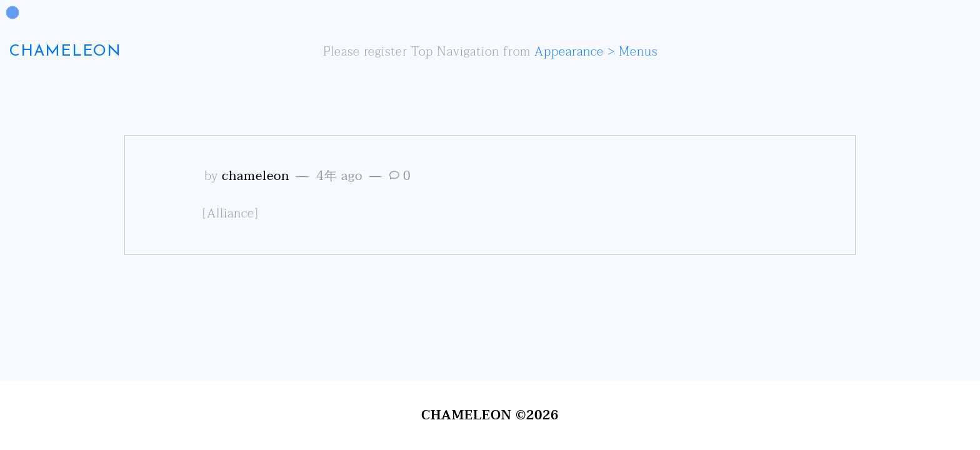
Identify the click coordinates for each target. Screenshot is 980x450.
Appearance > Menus (596, 52)
